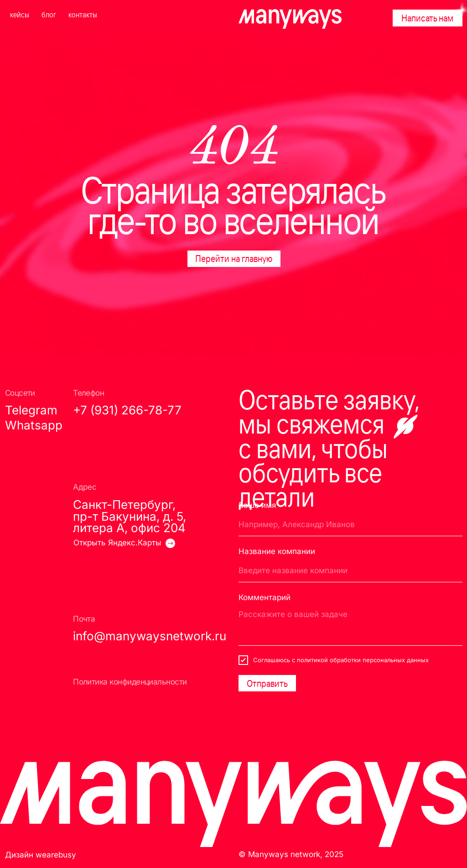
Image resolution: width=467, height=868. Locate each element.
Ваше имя (257, 505)
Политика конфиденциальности (130, 682)
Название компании (277, 551)
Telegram (31, 410)
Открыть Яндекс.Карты (117, 542)
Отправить (267, 683)
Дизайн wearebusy (41, 855)
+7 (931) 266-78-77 (127, 410)
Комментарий (265, 597)
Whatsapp (34, 425)
